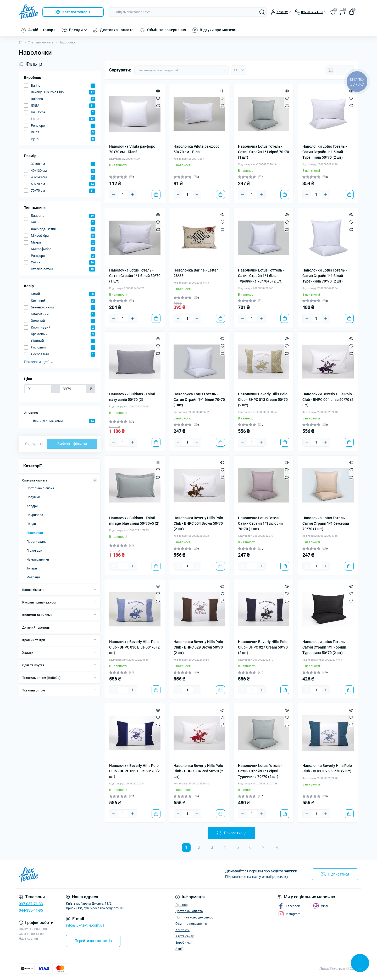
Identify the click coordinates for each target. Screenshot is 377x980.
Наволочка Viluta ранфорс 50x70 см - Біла (196, 149)
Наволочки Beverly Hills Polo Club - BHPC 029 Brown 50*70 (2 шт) (198, 647)
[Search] (262, 12)
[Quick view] (158, 91)
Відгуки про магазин (219, 30)
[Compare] (158, 106)
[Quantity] (123, 195)
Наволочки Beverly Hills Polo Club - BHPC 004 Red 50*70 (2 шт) (198, 771)
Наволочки (35, 533)
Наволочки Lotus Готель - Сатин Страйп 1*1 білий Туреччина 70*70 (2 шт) (325, 276)
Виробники (184, 943)
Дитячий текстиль (36, 628)
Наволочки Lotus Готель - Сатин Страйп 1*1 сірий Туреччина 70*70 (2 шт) (260, 771)
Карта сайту (185, 936)
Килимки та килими (37, 615)
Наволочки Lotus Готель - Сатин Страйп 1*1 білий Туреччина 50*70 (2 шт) (325, 152)
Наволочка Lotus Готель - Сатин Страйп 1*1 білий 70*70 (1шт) (199, 400)
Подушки (33, 497)
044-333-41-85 (31, 910)
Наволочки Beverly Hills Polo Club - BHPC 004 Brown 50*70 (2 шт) (198, 523)
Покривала (35, 515)
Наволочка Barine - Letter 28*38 (196, 273)
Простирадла (37, 542)
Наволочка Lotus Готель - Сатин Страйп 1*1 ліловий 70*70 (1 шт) (260, 523)
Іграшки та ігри (34, 640)
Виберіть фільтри (72, 444)
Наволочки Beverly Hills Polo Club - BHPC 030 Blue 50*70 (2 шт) (134, 647)
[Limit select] (239, 70)
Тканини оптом (34, 690)
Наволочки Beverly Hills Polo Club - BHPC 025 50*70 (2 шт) (327, 768)
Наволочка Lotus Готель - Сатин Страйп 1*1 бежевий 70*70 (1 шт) (326, 523)
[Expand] (95, 480)
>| (276, 847)
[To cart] (156, 195)
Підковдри (34, 551)
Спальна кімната (41, 42)
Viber (321, 906)
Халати (28, 653)
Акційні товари (42, 30)
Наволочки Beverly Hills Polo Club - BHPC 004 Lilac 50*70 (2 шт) (328, 400)
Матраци (33, 577)
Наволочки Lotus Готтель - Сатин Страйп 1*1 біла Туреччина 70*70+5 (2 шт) (261, 276)
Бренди (76, 30)
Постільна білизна (40, 488)
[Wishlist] (158, 98)
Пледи (31, 524)
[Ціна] (38, 389)
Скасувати (34, 444)
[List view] (339, 70)
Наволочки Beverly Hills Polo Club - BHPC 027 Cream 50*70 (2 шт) (263, 647)
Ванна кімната (33, 590)
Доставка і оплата (117, 30)
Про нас (181, 905)
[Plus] (132, 195)
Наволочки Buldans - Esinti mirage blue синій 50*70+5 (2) (134, 521)
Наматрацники (38, 560)
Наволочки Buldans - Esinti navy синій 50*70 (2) (132, 397)
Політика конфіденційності (195, 917)
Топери (32, 568)
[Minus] (114, 195)
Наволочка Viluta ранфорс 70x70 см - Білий (132, 149)
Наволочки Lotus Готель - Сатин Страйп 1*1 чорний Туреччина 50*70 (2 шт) (325, 647)
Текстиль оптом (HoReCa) (41, 678)
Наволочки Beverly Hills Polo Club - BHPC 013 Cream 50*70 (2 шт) (263, 400)
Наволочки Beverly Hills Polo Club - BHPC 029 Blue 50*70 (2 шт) (134, 771)
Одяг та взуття (33, 665)
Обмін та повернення (167, 30)
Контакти (182, 930)
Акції (179, 949)
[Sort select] (181, 70)
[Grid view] (331, 70)
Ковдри (32, 506)
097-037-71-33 (31, 904)
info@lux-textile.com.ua (85, 925)
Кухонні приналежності (40, 602)
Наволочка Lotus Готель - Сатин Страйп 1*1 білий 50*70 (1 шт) (135, 276)
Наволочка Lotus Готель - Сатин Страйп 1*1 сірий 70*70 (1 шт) (264, 152)
